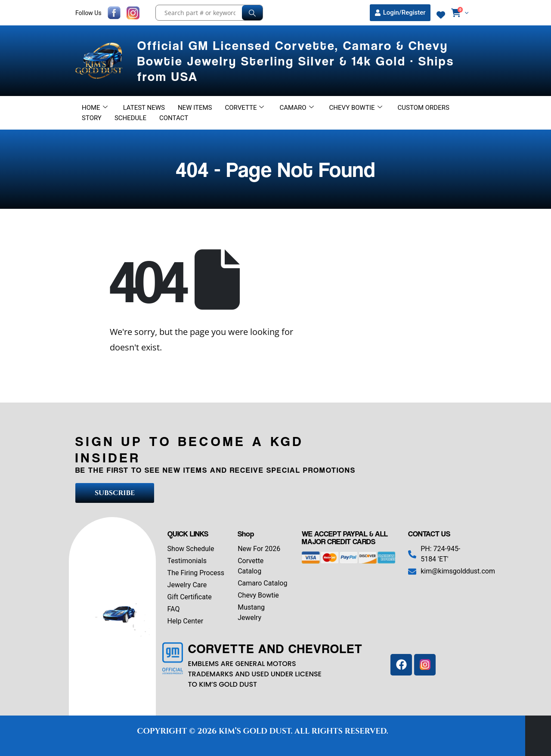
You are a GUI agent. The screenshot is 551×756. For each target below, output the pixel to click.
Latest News (144, 108)
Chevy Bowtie (356, 108)
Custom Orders (424, 108)
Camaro (296, 108)
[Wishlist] (441, 15)
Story (92, 118)
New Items (195, 108)
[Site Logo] (100, 61)
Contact (174, 118)
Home (95, 108)
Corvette (245, 108)
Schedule (130, 118)
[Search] (252, 13)
